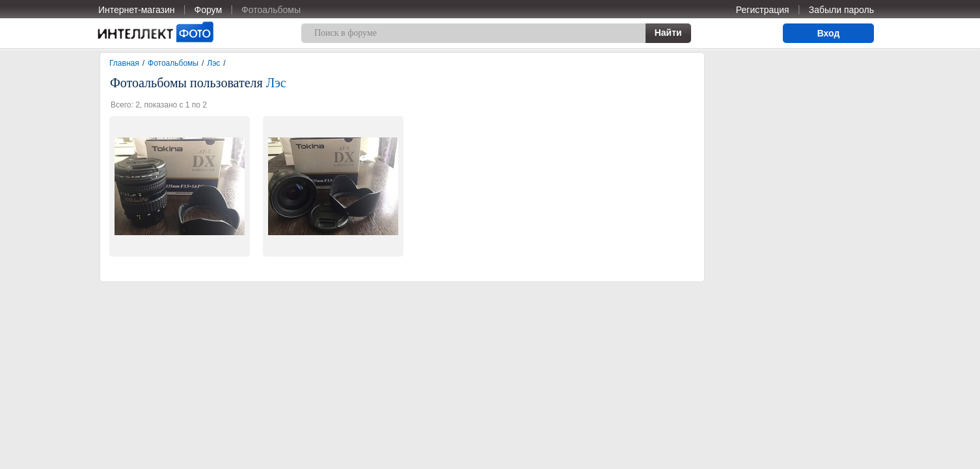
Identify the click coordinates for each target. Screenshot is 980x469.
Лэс (213, 63)
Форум (209, 10)
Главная (124, 63)
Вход (829, 33)
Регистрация (763, 10)
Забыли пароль (841, 10)
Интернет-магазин (137, 10)
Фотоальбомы (271, 10)
